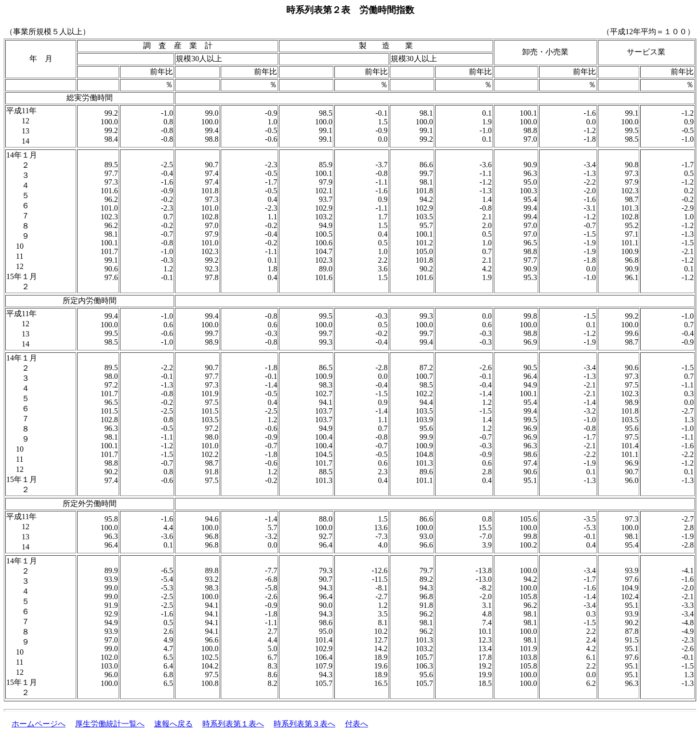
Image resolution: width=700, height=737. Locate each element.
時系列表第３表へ (304, 724)
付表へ (357, 724)
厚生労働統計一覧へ (110, 724)
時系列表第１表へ (233, 724)
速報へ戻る (173, 724)
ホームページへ (39, 724)
